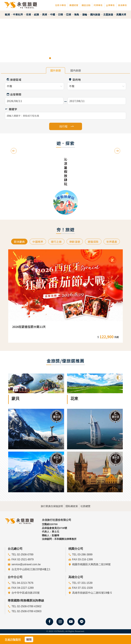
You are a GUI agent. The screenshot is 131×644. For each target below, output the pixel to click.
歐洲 (9, 15)
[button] (7, 41)
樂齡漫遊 (75, 242)
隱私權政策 (72, 506)
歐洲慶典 (16, 242)
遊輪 (86, 15)
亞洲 (70, 15)
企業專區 (110, 5)
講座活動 (86, 5)
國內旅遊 (96, 15)
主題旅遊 (109, 15)
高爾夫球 (121, 15)
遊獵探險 (95, 242)
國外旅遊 (56, 70)
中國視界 (36, 242)
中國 (54, 15)
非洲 (30, 15)
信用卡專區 (61, 5)
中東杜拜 (19, 15)
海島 (78, 15)
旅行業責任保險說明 (43, 506)
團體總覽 (74, 5)
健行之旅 (56, 242)
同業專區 (98, 5)
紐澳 (38, 15)
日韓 (62, 15)
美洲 (46, 15)
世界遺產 (115, 242)
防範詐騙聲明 (13, 639)
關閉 (29, 639)
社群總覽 (95, 506)
